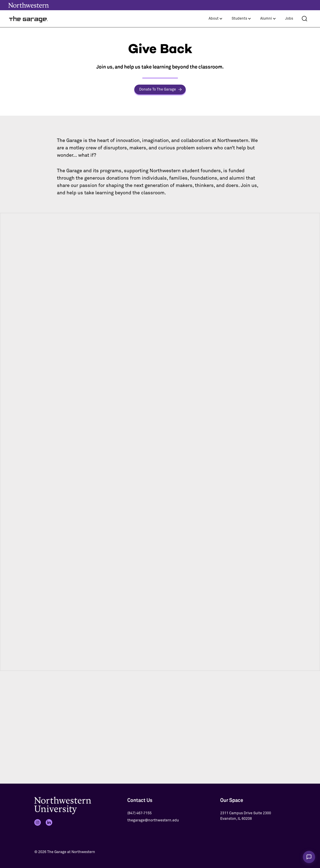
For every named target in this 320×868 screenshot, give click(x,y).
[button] (216, 19)
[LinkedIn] (49, 822)
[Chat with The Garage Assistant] (309, 857)
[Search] (304, 19)
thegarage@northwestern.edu (153, 820)
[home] (29, 19)
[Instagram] (38, 822)
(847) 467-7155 (139, 813)
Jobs (289, 19)
